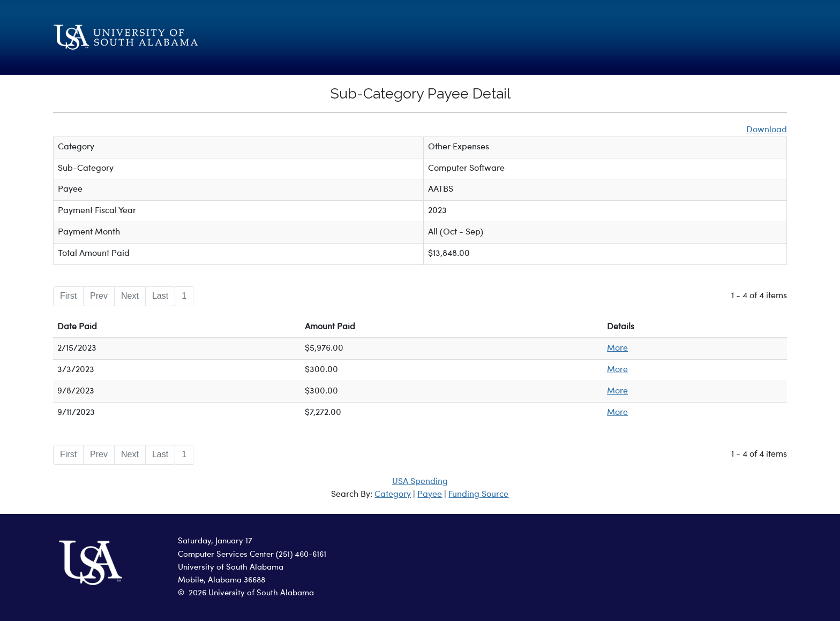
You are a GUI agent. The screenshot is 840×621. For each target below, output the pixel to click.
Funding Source (478, 495)
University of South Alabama (231, 568)
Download (767, 130)
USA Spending (420, 482)
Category (393, 495)
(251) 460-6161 (301, 555)
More (617, 349)
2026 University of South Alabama (251, 593)
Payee (430, 495)
